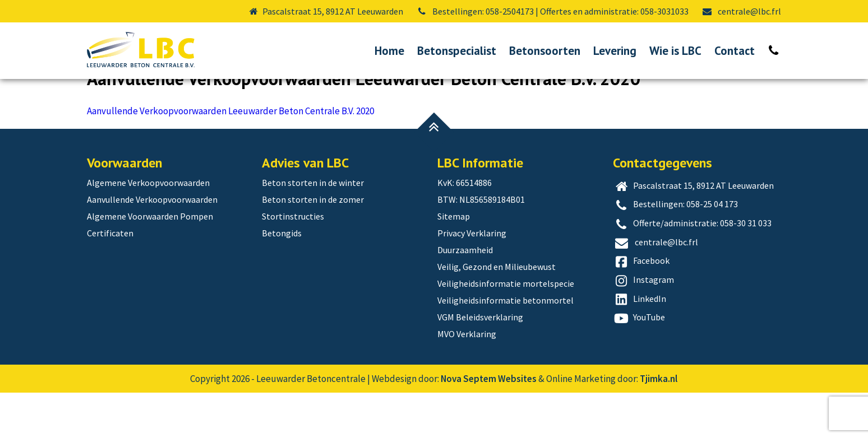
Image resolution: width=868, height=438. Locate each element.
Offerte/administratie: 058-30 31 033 (692, 269)
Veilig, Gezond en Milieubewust (497, 312)
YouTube (639, 364)
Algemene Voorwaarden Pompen (150, 262)
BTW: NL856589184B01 (481, 245)
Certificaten (110, 278)
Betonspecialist (457, 51)
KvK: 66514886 (465, 228)
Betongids (282, 278)
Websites (517, 424)
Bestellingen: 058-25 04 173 (676, 250)
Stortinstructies (293, 262)
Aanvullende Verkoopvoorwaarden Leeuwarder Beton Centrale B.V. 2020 (230, 156)
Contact (735, 51)
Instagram (644, 326)
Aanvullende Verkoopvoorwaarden (177, 95)
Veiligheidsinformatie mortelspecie (506, 329)
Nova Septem (468, 424)
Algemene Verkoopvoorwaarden (148, 228)
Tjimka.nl (659, 424)
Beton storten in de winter (313, 228)
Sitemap (454, 262)
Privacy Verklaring (472, 278)
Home (389, 51)
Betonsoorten (545, 51)
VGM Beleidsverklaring (480, 362)
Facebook (641, 307)
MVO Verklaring (467, 379)
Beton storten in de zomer (313, 245)
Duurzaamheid (465, 295)
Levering (615, 51)
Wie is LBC (675, 51)
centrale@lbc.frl (741, 11)
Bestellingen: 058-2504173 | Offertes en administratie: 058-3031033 (552, 11)
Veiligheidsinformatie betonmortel (505, 346)
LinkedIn (640, 345)
